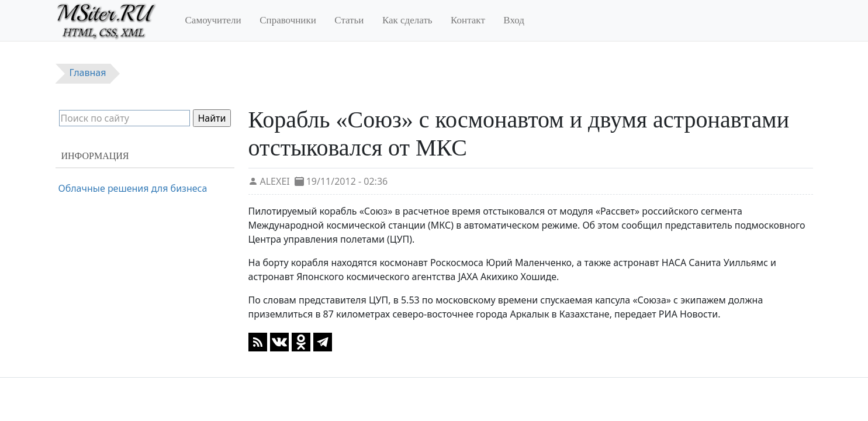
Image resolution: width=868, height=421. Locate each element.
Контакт (468, 20)
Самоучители (213, 20)
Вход (514, 20)
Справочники (288, 20)
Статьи (349, 20)
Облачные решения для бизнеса (133, 188)
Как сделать (407, 20)
